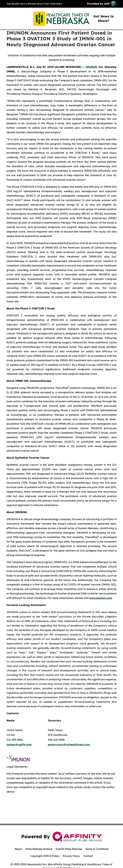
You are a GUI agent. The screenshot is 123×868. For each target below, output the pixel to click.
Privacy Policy (71, 856)
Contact (88, 856)
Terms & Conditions (97, 849)
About (18, 849)
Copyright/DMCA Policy (45, 856)
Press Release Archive (39, 849)
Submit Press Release (69, 849)
